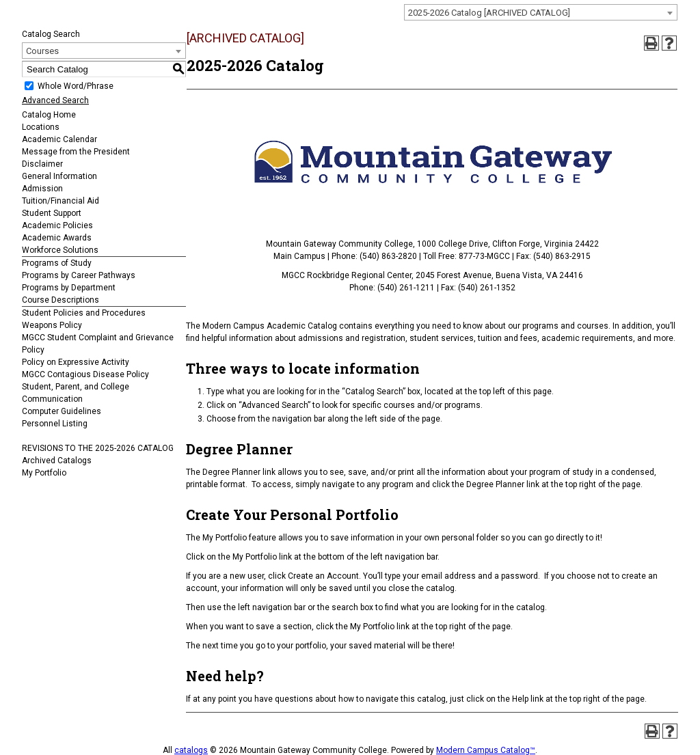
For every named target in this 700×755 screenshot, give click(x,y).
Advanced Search (55, 100)
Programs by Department (69, 288)
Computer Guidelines (62, 411)
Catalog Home (49, 115)
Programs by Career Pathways (79, 275)
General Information (59, 176)
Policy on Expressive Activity (76, 362)
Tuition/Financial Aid (60, 201)
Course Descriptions (60, 300)
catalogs (191, 750)
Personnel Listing (55, 424)
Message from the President (76, 152)
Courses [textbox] (42, 51)
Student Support (52, 213)
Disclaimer (42, 164)
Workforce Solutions (60, 250)
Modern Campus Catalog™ (486, 750)
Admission (42, 189)
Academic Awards (57, 238)
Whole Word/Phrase (76, 86)
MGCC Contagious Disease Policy (85, 374)
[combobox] (541, 12)
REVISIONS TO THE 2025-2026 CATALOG (98, 448)
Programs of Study (57, 263)
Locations (41, 127)
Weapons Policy (52, 325)
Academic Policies (57, 225)
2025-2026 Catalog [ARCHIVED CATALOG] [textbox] (489, 13)
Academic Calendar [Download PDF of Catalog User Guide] (59, 139)
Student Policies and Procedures (84, 313)
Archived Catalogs (57, 461)
